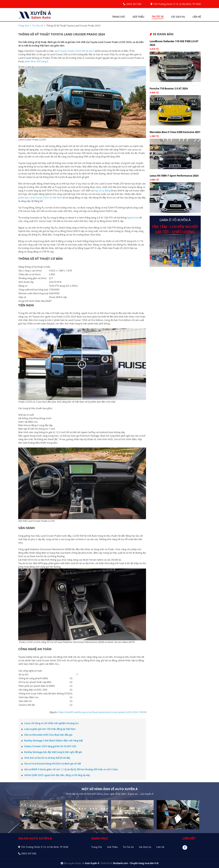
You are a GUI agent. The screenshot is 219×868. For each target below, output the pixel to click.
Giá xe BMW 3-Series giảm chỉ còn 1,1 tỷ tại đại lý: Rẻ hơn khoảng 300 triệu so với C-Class (70, 769)
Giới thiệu (112, 847)
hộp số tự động (102, 191)
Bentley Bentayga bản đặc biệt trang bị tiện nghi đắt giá (52, 752)
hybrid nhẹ (133, 218)
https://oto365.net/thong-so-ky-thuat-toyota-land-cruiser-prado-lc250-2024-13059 (102, 712)
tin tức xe (158, 17)
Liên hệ (160, 847)
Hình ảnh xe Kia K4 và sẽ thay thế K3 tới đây (46, 758)
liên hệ (197, 17)
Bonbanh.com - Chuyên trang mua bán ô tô (136, 863)
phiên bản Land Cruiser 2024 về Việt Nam (40, 197)
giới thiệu (138, 17)
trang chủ (118, 17)
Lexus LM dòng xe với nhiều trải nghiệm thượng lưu (50, 723)
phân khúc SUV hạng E (36, 61)
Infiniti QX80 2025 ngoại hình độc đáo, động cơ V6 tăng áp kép (56, 775)
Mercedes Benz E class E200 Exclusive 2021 (175, 132)
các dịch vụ (178, 17)
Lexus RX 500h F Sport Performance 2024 (174, 176)
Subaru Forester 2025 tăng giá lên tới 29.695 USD (49, 746)
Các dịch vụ (145, 847)
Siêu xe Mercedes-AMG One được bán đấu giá (47, 735)
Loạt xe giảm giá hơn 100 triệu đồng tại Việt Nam (48, 729)
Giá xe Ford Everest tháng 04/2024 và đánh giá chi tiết (51, 764)
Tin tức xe (128, 847)
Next (196, 815)
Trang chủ (97, 847)
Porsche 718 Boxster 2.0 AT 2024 (169, 89)
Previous (23, 815)
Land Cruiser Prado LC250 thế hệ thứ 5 (74, 51)
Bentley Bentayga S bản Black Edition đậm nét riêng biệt (52, 740)
